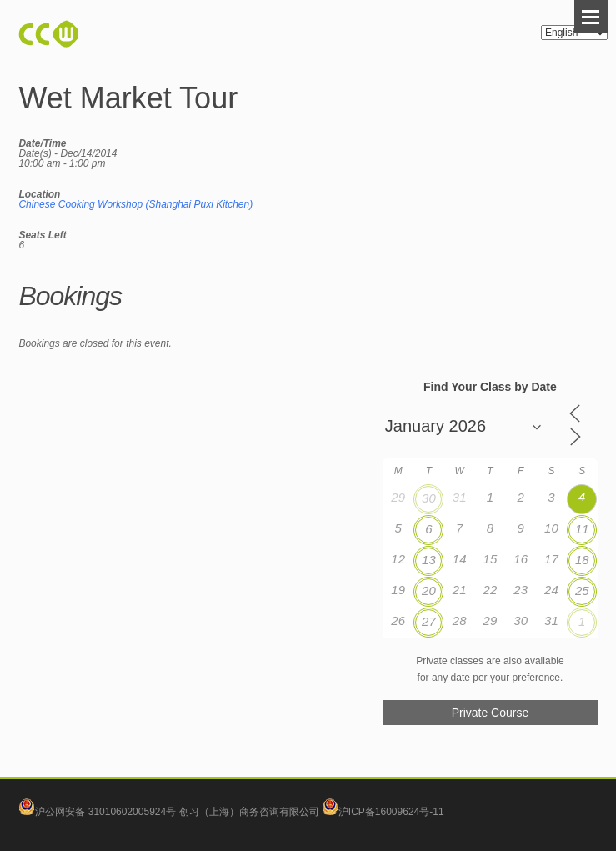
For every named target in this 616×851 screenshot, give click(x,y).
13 (429, 560)
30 (429, 498)
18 (582, 560)
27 (429, 621)
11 (582, 529)
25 (582, 591)
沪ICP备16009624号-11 (383, 812)
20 (429, 591)
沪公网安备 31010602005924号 (105, 812)
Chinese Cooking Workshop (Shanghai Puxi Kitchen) (135, 204)
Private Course (491, 713)
